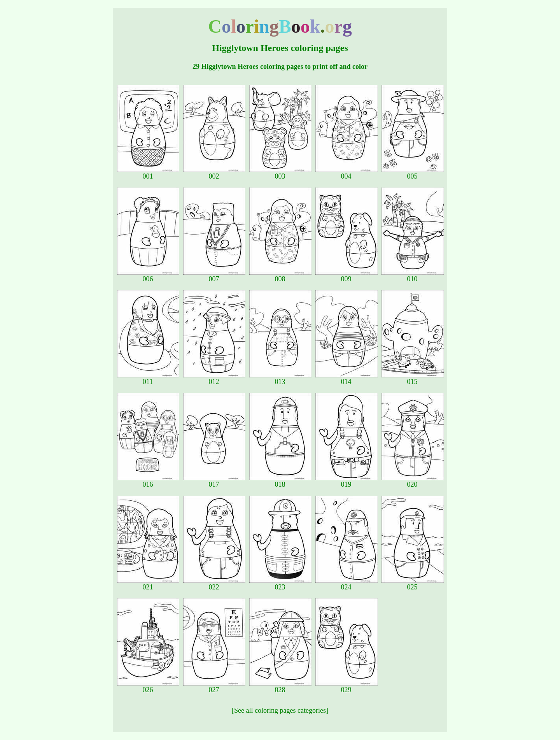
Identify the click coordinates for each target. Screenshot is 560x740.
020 (413, 481)
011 (148, 379)
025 (413, 584)
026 (148, 687)
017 (214, 481)
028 (280, 687)
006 (148, 276)
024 (346, 584)
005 (413, 173)
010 (413, 276)
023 (280, 584)
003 (280, 173)
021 (148, 584)
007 (214, 276)
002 (214, 173)
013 (280, 379)
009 (346, 276)
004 (346, 173)
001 (148, 173)
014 (346, 379)
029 (346, 687)
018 (280, 481)
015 (413, 379)
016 (148, 481)
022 (214, 584)
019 (346, 481)
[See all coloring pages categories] (280, 710)
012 (214, 379)
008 (280, 276)
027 (214, 687)
